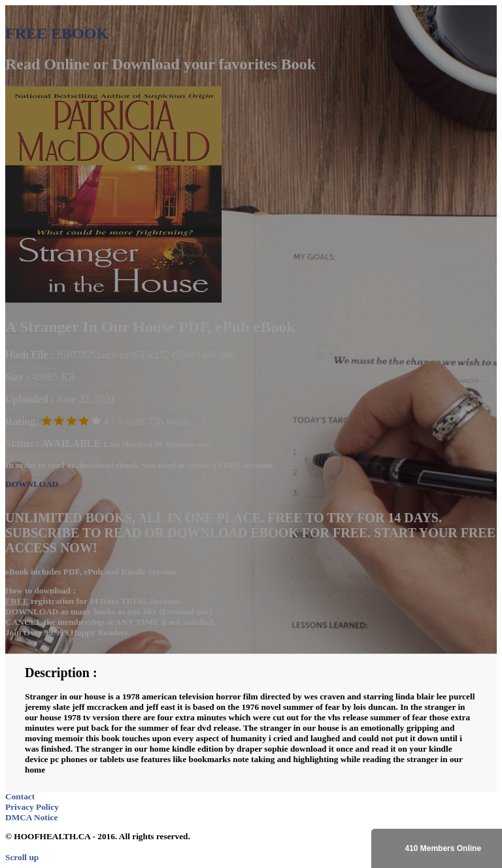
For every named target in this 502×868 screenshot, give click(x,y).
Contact (20, 796)
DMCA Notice (31, 817)
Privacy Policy (32, 807)
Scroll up (22, 857)
